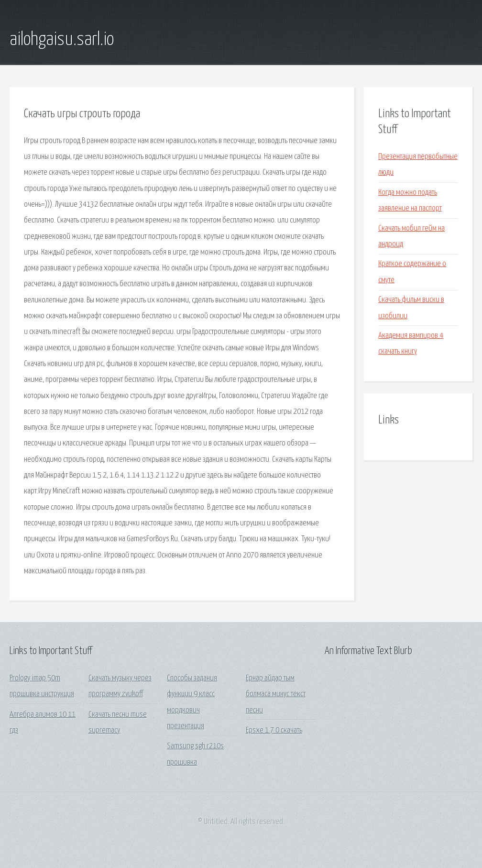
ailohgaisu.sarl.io (62, 40)
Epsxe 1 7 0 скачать (274, 730)
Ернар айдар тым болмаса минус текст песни (276, 694)
